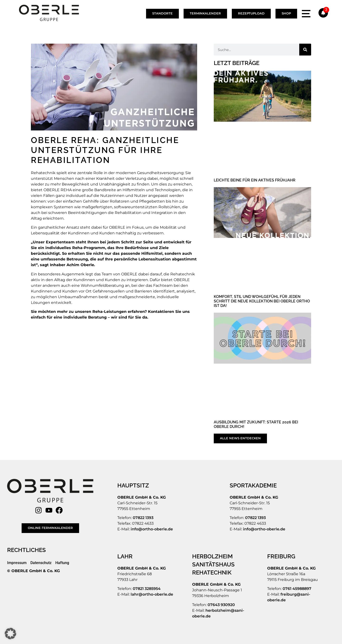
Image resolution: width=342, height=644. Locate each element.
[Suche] (305, 50)
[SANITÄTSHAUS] (214, 565)
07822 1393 (143, 518)
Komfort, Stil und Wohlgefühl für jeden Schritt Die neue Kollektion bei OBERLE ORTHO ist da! (262, 301)
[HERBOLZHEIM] (222, 556)
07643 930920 (221, 605)
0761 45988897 (297, 589)
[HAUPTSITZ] (134, 486)
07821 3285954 (147, 589)
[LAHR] (126, 556)
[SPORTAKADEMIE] (254, 486)
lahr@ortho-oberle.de (152, 594)
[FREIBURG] (282, 556)
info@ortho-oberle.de (152, 529)
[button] (10, 634)
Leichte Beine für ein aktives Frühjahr (255, 180)
